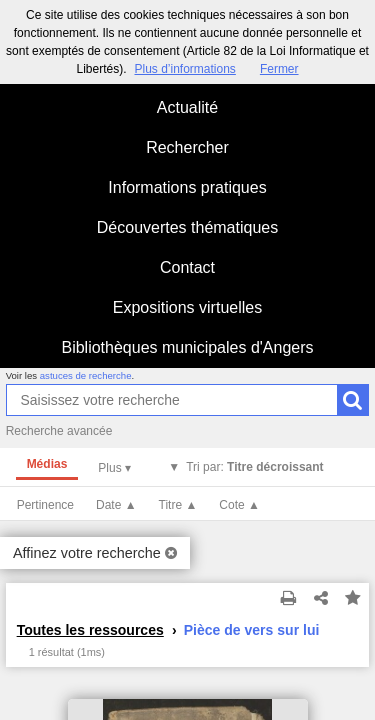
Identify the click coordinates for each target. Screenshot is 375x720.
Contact (187, 267)
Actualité (187, 107)
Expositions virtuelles (187, 307)
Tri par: (254, 467)
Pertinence (45, 505)
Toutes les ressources (90, 630)
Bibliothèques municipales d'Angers (187, 347)
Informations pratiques (187, 187)
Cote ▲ (239, 505)
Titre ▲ (178, 505)
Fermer (279, 69)
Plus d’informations (184, 69)
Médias (47, 464)
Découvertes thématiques (187, 227)
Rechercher (187, 147)
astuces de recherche (86, 375)
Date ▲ (116, 505)
